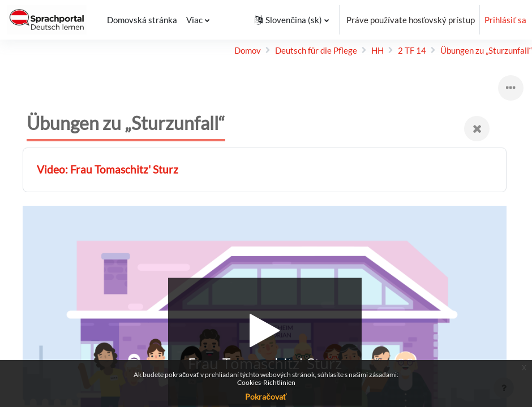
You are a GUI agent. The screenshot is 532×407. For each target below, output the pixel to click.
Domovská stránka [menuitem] (141, 20)
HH (377, 50)
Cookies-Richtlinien (266, 382)
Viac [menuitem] (193, 20)
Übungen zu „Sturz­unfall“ (486, 50)
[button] (291, 20)
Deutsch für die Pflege (316, 50)
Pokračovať (266, 397)
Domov (248, 50)
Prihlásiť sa (505, 20)
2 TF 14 (412, 50)
